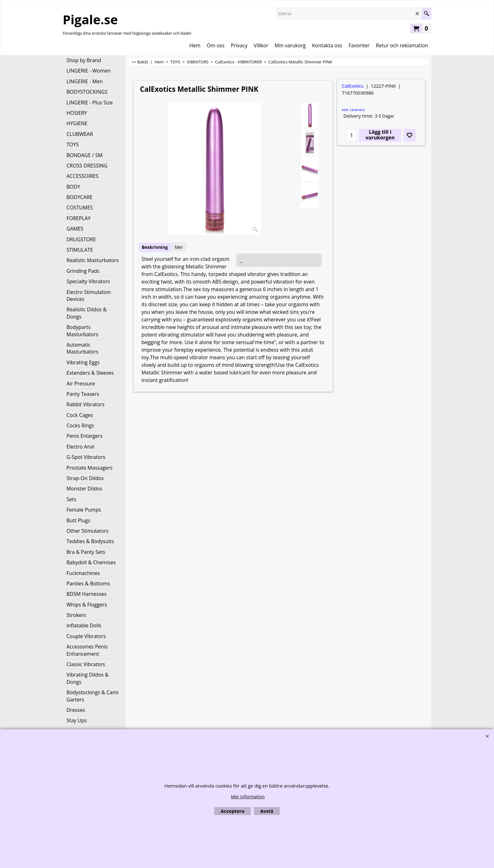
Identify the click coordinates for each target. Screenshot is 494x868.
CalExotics (353, 86)
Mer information (248, 797)
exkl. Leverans (353, 110)
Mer (179, 247)
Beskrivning (155, 247)
